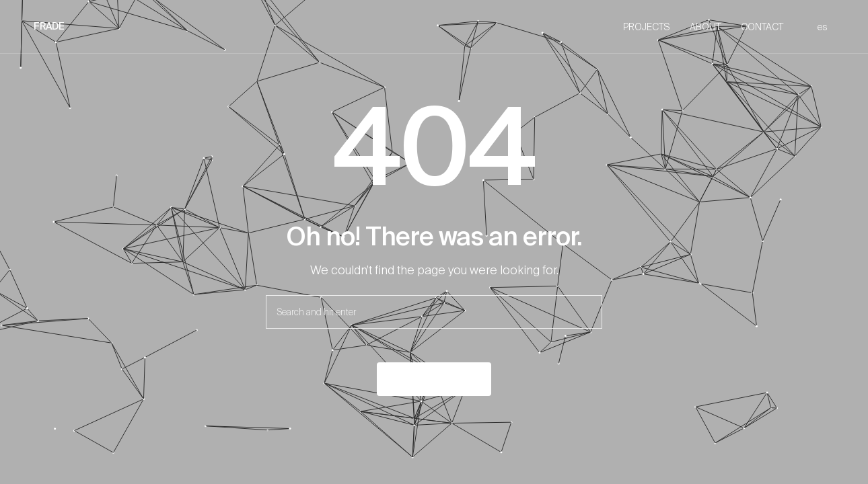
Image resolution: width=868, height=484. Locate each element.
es (823, 27)
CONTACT (762, 27)
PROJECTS (646, 27)
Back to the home (434, 379)
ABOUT (705, 27)
